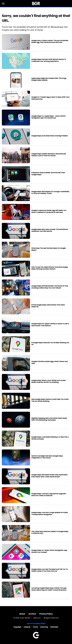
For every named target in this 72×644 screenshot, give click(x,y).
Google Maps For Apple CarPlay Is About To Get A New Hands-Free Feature (50, 325)
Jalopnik (27, 627)
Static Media (25, 618)
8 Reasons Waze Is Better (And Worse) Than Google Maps (48, 174)
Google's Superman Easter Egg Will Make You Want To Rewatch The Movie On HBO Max (49, 211)
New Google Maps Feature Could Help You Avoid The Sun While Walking (50, 400)
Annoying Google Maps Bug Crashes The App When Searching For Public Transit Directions (49, 589)
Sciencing (44, 627)
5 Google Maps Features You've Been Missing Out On (50, 344)
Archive (32, 614)
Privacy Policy (46, 614)
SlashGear (54, 627)
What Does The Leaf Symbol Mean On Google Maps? (49, 249)
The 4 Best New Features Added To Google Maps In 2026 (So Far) (50, 533)
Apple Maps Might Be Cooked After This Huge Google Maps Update (49, 79)
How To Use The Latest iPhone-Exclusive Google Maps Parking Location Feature (50, 268)
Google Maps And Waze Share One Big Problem (50, 136)
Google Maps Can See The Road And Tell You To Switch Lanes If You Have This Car (50, 570)
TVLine (35, 627)
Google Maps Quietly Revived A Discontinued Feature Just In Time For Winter (49, 155)
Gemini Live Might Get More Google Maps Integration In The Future (47, 457)
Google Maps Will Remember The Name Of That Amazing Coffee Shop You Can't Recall (50, 287)
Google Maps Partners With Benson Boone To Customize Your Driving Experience (49, 60)
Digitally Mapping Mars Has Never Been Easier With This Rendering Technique (49, 419)
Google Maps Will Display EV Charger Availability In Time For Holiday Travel (50, 193)
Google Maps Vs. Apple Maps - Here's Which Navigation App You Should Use (48, 117)
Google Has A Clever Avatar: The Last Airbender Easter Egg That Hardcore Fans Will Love (50, 42)
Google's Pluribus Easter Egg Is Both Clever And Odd (50, 362)
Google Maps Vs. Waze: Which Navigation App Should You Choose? (49, 551)
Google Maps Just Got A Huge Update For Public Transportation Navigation (50, 514)
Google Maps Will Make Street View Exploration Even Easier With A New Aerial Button (49, 476)
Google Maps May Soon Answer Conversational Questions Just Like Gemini (50, 230)
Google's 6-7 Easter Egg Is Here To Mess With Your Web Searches (50, 98)
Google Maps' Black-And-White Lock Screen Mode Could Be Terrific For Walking (49, 381)
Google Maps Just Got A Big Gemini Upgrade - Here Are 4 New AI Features (49, 495)
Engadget (17, 627)
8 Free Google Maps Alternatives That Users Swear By (48, 306)
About (22, 614)
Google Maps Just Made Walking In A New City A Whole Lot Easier (50, 438)
